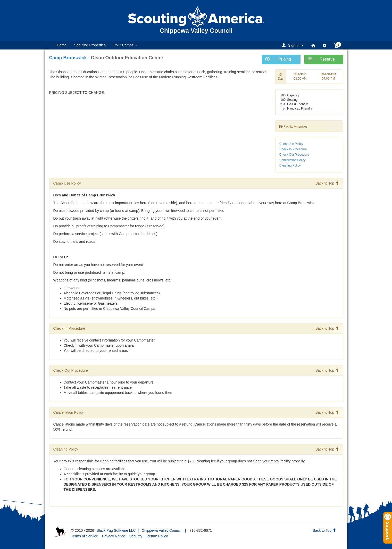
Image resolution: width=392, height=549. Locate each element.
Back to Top (327, 183)
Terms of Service (85, 536)
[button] (293, 45)
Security (136, 536)
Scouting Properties (90, 45)
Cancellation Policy (292, 160)
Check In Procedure (293, 149)
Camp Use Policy (291, 144)
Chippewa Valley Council (162, 530)
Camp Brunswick (68, 58)
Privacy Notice (114, 536)
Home (62, 45)
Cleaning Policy (290, 165)
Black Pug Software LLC (116, 530)
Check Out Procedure (294, 155)
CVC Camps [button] (125, 45)
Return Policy (157, 536)
